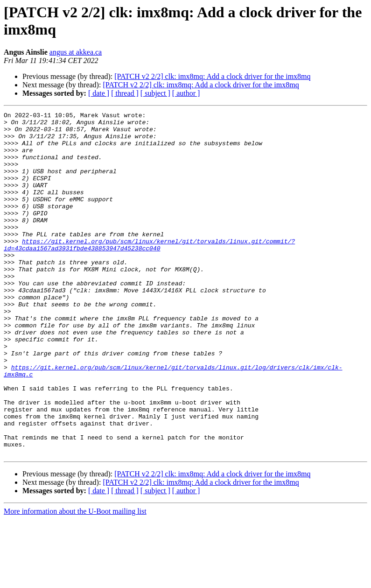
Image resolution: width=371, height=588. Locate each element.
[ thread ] (125, 93)
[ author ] (186, 93)
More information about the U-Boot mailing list (75, 580)
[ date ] (99, 93)
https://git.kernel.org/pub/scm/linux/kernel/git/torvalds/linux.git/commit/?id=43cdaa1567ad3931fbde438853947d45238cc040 (149, 272)
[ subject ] (155, 93)
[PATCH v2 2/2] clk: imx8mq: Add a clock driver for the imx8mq (212, 76)
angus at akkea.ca (76, 52)
